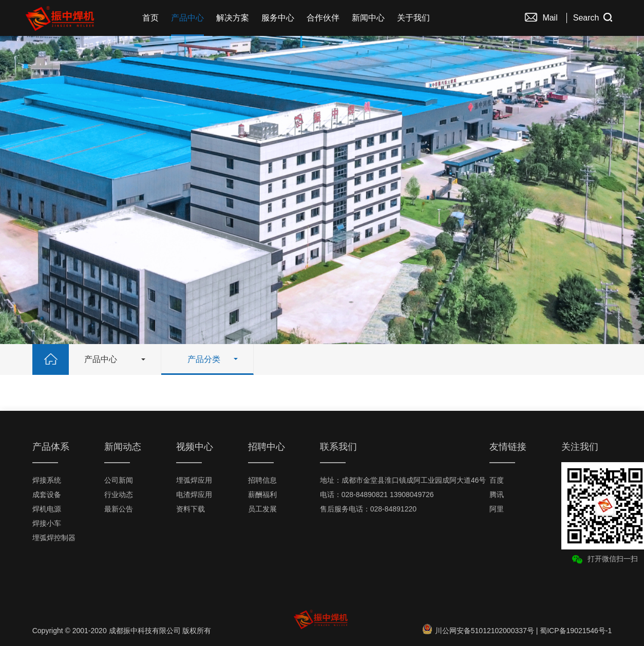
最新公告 (119, 509)
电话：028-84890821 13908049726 (377, 495)
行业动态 (119, 495)
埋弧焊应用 (194, 480)
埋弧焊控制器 (54, 538)
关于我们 (413, 18)
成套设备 (47, 495)
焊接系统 (47, 480)
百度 (497, 480)
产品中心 (187, 18)
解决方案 (233, 18)
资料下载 (191, 509)
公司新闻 (119, 480)
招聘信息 (262, 480)
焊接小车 (47, 523)
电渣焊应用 (194, 495)
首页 (150, 18)
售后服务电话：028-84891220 (368, 509)
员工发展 (262, 509)
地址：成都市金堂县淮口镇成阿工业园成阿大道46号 (403, 480)
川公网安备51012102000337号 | (481, 631)
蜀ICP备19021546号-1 (576, 631)
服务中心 (278, 18)
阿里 (497, 509)
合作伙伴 (323, 18)
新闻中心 (368, 18)
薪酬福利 (262, 495)
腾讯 (497, 495)
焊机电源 (47, 509)
